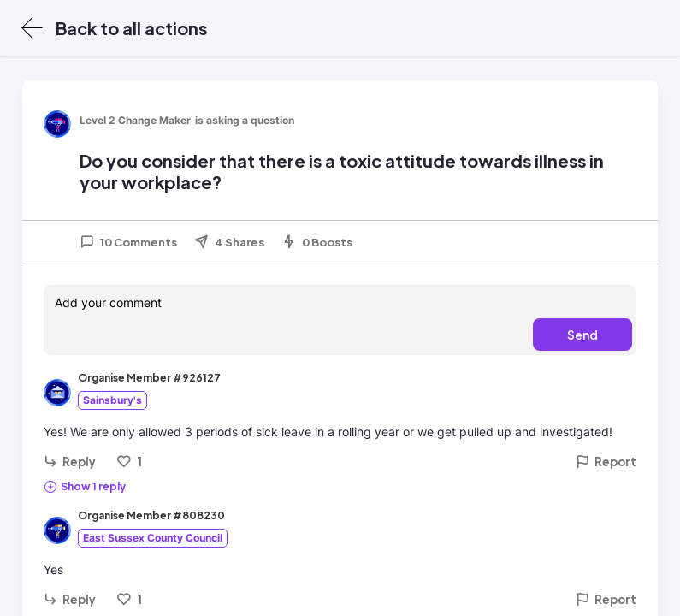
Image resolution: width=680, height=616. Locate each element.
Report (606, 462)
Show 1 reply (85, 486)
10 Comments (128, 242)
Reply (70, 462)
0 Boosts (317, 242)
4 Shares (229, 242)
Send (582, 335)
